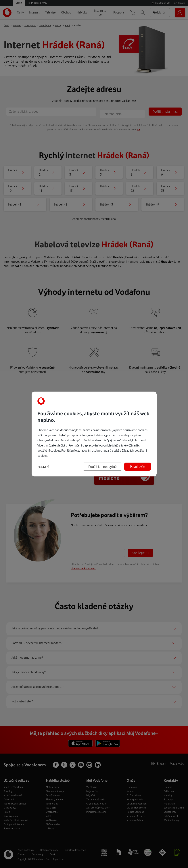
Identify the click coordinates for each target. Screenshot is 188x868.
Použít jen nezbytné (102, 466)
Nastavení (43, 467)
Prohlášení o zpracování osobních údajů (94, 445)
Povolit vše (138, 466)
